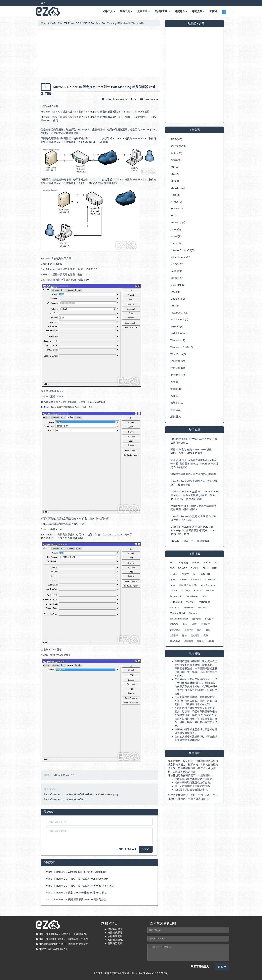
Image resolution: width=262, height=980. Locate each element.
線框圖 (211, 641)
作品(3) (174, 382)
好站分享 (209, 619)
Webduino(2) (178, 333)
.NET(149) (176, 139)
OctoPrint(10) (178, 285)
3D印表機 (183, 563)
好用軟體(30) (178, 361)
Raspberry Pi (176, 596)
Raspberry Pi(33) (180, 313)
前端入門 (206, 624)
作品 (184, 624)
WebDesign (204, 602)
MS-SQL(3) (177, 264)
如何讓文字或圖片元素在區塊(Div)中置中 (193, 474)
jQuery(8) (176, 229)
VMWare (190, 602)
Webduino (174, 607)
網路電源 (189, 641)
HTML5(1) (176, 202)
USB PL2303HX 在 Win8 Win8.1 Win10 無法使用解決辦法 (194, 441)
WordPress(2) (178, 354)
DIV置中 (195, 568)
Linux (172, 585)
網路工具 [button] (109, 11)
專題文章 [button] (198, 11)
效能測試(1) (177, 403)
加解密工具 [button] (162, 11)
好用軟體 (196, 619)
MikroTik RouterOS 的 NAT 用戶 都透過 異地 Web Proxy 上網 (80, 886)
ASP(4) (174, 167)
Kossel (183, 579)
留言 (146, 849)
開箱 (184, 635)
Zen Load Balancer (179, 619)
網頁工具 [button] (126, 11)
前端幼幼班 (175, 630)
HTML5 (173, 574)
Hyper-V (185, 574)
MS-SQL (174, 591)
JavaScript (205, 574)
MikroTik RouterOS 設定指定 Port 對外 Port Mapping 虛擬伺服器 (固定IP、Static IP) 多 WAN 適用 (95, 112)
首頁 (43, 23)
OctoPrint (209, 591)
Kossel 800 (196, 579)
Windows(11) (178, 340)
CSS (172, 568)
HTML (215, 568)
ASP (217, 563)
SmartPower (192, 596)
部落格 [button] (213, 11)
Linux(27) (176, 243)
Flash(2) (175, 195)
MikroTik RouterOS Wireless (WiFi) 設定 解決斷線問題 (76, 872)
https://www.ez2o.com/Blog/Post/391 (64, 799)
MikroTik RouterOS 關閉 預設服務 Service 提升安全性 (76, 899)
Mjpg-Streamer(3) (180, 257)
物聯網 (194, 624)
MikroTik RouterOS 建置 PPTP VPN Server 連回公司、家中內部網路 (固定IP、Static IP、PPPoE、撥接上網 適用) (194, 495)
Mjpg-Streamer (208, 585)
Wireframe (194, 613)
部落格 (52, 23)
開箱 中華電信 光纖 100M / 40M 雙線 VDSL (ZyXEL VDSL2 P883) (191, 451)
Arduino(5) (176, 160)
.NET (172, 563)
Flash (206, 568)
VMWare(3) (177, 326)
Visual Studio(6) (179, 319)
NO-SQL (186, 591)
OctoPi (198, 591)
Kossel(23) (176, 236)
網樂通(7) (176, 417)
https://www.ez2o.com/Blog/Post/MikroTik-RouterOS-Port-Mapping (81, 794)
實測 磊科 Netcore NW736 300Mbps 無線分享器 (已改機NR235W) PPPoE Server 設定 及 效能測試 (194, 464)
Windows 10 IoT (177, 613)
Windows (203, 607)
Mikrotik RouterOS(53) (183, 250)
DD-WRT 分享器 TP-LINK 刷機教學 (190, 541)
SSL (204, 596)
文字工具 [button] (144, 11)
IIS (194, 574)
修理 (199, 630)
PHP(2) (175, 306)
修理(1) (174, 396)
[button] (224, 12)
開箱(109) (176, 410)
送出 (222, 967)
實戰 (206, 635)
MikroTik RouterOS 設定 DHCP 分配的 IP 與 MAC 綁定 (77, 893)
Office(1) (175, 292)
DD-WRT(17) (178, 188)
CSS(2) (175, 174)
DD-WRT (182, 568)
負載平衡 (189, 630)
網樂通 (200, 641)
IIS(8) (174, 215)
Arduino (207, 563)
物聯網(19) (176, 389)
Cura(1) (175, 181)
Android (196, 563)
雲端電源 (195, 635)
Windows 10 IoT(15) (182, 347)
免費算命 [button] (181, 11)
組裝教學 (174, 635)
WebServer (189, 607)
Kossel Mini (211, 579)
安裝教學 (174, 624)
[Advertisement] (99, 53)
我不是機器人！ (126, 849)
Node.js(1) (176, 271)
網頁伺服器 (175, 641)
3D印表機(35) (178, 146)
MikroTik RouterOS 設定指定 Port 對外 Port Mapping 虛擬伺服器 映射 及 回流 (101, 23)
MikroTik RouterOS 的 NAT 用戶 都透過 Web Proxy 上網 (77, 879)
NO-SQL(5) (177, 278)
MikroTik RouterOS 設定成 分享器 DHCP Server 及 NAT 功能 (193, 518)
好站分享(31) (178, 368)
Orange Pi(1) (178, 299)
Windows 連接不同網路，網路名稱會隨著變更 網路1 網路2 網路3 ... (193, 507)
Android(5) (176, 153)
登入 (43, 3)
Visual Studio (176, 602)
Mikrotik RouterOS (117, 99)
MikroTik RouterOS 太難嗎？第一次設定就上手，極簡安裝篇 (194, 483)
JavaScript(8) (178, 222)
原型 (208, 630)
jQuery (173, 579)
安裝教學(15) (178, 375)
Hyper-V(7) (177, 208)
